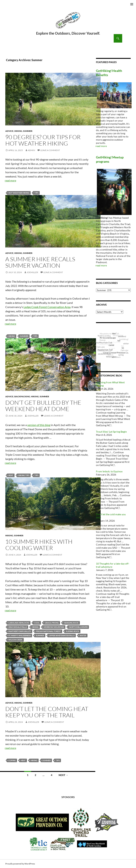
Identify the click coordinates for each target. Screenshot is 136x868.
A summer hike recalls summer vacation (40, 262)
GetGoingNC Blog (111, 375)
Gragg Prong (52, 623)
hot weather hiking (19, 193)
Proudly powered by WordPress (20, 864)
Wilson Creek (15, 640)
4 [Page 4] (52, 775)
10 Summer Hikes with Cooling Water (39, 545)
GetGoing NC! (68, 23)
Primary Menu (132, 4)
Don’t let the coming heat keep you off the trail (47, 712)
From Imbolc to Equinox (109, 471)
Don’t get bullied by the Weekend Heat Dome (43, 406)
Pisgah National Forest (48, 631)
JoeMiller (32, 272)
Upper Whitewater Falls (62, 635)
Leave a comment (50, 150)
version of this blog (39, 425)
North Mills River (78, 627)
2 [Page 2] (35, 775)
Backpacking (22, 396)
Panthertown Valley (20, 631)
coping (12, 760)
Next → (63, 775)
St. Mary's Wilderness (20, 635)
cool (37, 623)
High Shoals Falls (18, 627)
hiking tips (24, 475)
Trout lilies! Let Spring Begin (111, 432)
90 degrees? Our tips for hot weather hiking (43, 140)
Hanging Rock (71, 623)
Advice (9, 131)
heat (11, 475)
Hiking (18, 131)
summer (24, 336)
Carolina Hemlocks (19, 623)
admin (31, 150)
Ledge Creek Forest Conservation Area (47, 307)
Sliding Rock (73, 631)
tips (36, 193)
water (83, 635)
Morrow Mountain (54, 627)
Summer (28, 131)
